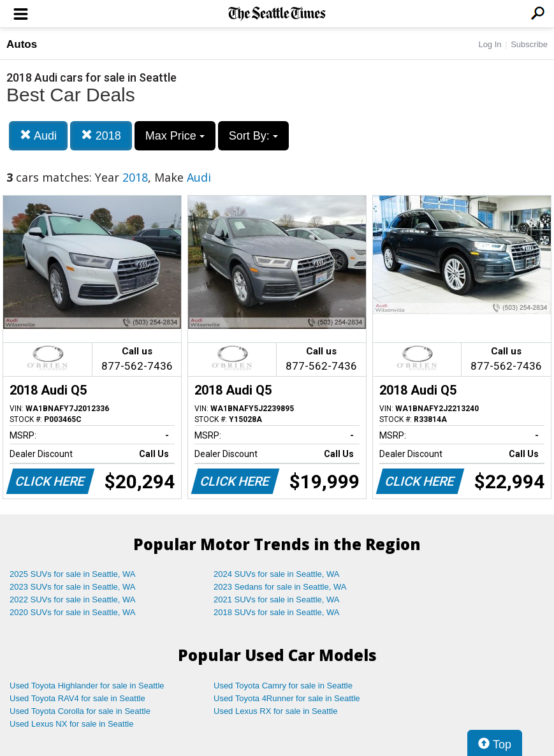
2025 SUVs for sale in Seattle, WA (73, 574)
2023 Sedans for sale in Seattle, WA (280, 587)
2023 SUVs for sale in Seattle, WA (73, 587)
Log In (490, 44)
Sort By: (253, 136)
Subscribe (529, 44)
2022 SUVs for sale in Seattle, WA (73, 600)
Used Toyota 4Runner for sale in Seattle (287, 698)
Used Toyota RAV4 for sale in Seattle (77, 698)
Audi (38, 135)
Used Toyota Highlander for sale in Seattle (87, 686)
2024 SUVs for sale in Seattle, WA (277, 574)
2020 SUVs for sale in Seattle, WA (73, 612)
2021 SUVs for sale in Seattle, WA (277, 600)
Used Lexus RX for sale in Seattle (275, 711)
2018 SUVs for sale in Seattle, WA (277, 612)
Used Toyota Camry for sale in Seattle (283, 686)
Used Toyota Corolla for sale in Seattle (80, 711)
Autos (22, 44)
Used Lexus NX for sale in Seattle (71, 724)
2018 (101, 135)
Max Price (175, 136)
